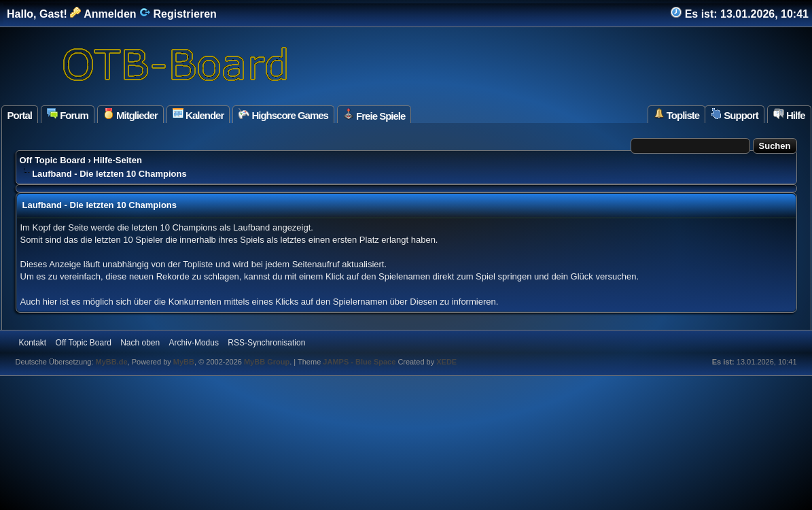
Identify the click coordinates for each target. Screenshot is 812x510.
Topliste (677, 115)
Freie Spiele (374, 115)
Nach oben (140, 343)
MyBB (184, 362)
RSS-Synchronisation (266, 343)
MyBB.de (112, 362)
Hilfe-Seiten (118, 160)
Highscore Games (283, 115)
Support (735, 115)
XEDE (446, 362)
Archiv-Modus (194, 343)
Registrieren (178, 14)
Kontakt (33, 343)
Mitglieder (130, 115)
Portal (20, 115)
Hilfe (789, 115)
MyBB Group (267, 362)
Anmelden (103, 14)
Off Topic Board (53, 160)
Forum (68, 115)
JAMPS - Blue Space (360, 362)
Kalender (198, 115)
